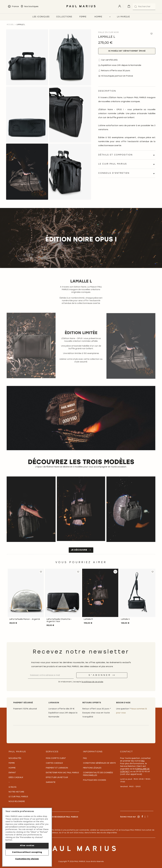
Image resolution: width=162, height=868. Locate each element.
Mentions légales (92, 768)
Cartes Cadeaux (54, 763)
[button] (41, 572)
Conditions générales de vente (99, 763)
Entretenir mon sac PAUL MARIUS (62, 773)
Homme (12, 768)
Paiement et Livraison (57, 768)
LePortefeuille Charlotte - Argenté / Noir (59, 620)
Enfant (12, 773)
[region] (27, 837)
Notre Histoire (16, 792)
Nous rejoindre (17, 802)
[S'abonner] (102, 675)
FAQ (85, 758)
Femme (12, 763)
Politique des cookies (95, 780)
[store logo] (81, 8)
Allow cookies (27, 846)
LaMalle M (88, 619)
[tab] (127, 155)
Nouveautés (15, 758)
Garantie (51, 782)
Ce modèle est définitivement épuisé (127, 51)
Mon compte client (56, 758)
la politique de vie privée (92, 682)
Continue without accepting (27, 852)
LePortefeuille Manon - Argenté (25, 619)
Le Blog (12, 787)
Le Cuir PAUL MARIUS (18, 797)
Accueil (10, 25)
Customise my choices (27, 859)
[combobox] (144, 7)
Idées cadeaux (16, 778)
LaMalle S (125, 619)
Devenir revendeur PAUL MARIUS (62, 817)
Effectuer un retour (57, 778)
